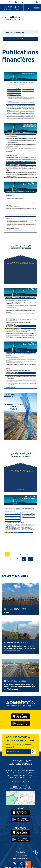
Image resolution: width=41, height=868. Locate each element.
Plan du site (20, 852)
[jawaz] (28, 864)
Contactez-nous (20, 855)
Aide (20, 849)
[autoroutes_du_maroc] (16, 2)
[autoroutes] (23, 2)
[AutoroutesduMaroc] (9, 2)
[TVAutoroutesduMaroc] (37, 2)
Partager (21, 864)
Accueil (5, 17)
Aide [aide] (14, 864)
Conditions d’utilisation (20, 858)
